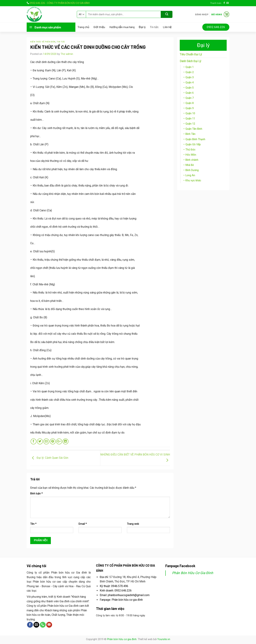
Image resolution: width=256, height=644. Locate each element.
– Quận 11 (189, 119)
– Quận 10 (189, 113)
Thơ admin (67, 54)
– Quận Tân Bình (193, 129)
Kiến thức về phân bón (43, 42)
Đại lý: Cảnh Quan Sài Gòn (49, 458)
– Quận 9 (188, 108)
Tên (33, 524)
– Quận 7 (188, 98)
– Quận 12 (189, 124)
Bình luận (36, 494)
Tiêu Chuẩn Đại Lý (191, 54)
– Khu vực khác (192, 181)
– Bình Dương (191, 170)
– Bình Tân (189, 134)
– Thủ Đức (189, 150)
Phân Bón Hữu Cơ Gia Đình (193, 573)
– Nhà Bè (188, 165)
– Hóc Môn (190, 155)
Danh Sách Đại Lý (190, 61)
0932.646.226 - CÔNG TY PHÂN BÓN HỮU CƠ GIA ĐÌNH (60, 3)
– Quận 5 (188, 88)
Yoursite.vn (164, 639)
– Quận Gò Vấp (192, 145)
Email (83, 524)
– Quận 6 (188, 93)
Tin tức (154, 27)
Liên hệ (167, 27)
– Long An (189, 175)
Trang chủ (83, 27)
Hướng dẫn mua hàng (122, 27)
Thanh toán (216, 3)
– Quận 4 (188, 83)
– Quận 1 (188, 67)
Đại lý (142, 27)
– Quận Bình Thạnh (194, 139)
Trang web (133, 524)
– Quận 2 (188, 72)
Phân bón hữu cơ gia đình (122, 639)
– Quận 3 (188, 77)
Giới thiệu (99, 27)
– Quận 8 (188, 103)
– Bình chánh (191, 160)
